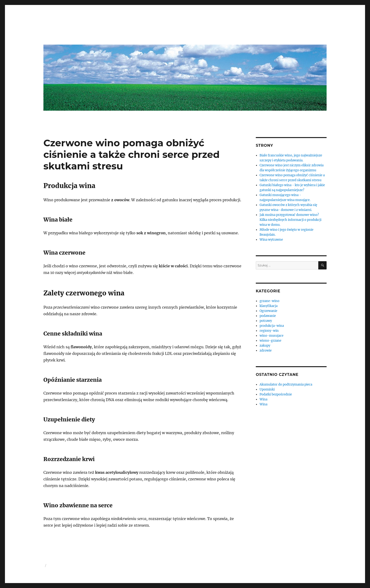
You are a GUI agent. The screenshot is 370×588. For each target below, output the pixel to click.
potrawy (266, 321)
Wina (263, 399)
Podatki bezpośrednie (276, 394)
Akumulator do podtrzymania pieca (286, 384)
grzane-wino (269, 301)
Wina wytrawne (271, 240)
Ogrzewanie (268, 311)
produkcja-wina (272, 326)
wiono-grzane (270, 341)
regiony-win (269, 331)
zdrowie (266, 351)
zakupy (265, 346)
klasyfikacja (269, 306)
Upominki (267, 389)
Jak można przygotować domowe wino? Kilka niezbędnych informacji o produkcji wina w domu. (290, 220)
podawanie (268, 316)
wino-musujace (271, 336)
